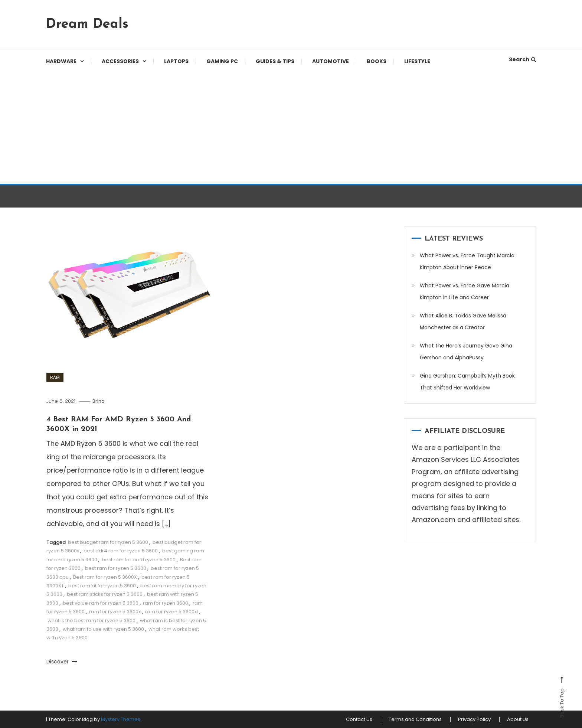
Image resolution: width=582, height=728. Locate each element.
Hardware (61, 61)
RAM (55, 377)
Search (522, 59)
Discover (62, 662)
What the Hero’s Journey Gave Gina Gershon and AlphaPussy (466, 352)
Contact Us (359, 719)
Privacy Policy (474, 719)
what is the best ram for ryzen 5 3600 (91, 621)
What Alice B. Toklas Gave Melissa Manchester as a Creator (463, 321)
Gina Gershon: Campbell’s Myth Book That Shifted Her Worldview (467, 382)
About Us (518, 719)
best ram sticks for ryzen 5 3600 (105, 594)
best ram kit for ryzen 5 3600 (102, 586)
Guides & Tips (275, 61)
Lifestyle (417, 61)
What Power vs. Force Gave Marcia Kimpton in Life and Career (465, 291)
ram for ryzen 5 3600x (115, 612)
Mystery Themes (121, 719)
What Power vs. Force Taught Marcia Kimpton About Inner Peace (467, 261)
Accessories (120, 61)
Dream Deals (87, 25)
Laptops (176, 61)
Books (377, 61)
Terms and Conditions (415, 719)
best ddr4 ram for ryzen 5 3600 (121, 551)
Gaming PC (222, 61)
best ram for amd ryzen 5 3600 (139, 560)
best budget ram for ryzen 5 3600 (108, 542)
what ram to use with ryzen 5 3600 (103, 629)
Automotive (331, 61)
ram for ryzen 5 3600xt (172, 612)
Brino (99, 401)
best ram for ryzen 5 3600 (116, 568)
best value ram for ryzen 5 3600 (101, 603)
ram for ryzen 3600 (166, 603)
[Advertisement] (291, 128)
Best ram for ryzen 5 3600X (105, 577)
